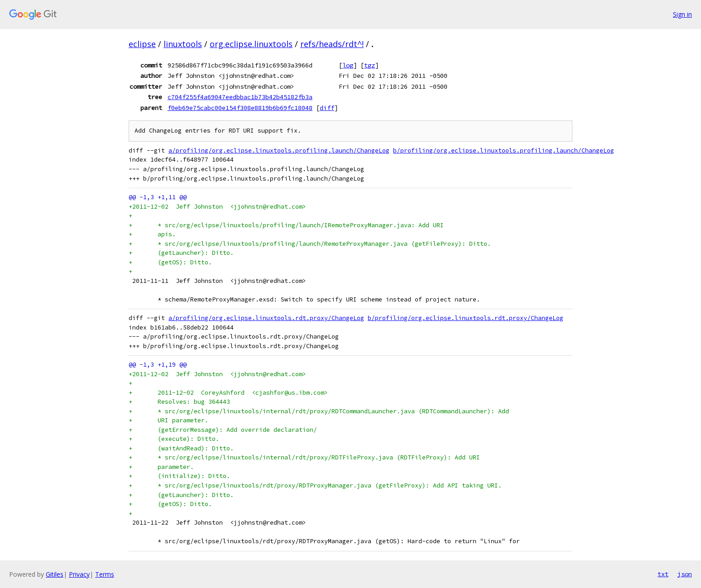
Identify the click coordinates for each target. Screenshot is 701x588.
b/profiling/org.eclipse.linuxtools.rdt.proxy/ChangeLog (466, 318)
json (685, 574)
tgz (370, 65)
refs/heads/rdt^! (332, 44)
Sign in (682, 14)
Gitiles (55, 574)
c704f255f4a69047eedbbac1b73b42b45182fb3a (240, 97)
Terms (105, 574)
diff (327, 108)
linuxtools (183, 44)
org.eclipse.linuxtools (251, 44)
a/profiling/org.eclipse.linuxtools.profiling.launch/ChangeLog (279, 151)
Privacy (79, 574)
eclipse (142, 44)
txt (663, 574)
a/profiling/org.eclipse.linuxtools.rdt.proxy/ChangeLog (266, 318)
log (348, 65)
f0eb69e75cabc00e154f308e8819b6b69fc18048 (240, 108)
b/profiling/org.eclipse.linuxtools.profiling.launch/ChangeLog (504, 151)
